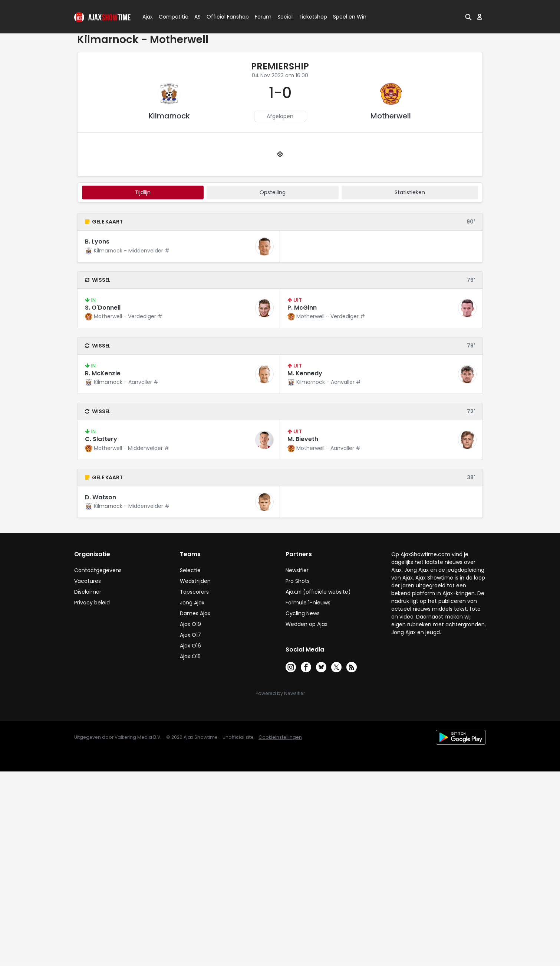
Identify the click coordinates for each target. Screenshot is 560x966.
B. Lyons (97, 242)
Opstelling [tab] (273, 192)
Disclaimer (88, 592)
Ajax (147, 17)
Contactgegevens (98, 570)
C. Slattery (101, 439)
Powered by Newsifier (280, 693)
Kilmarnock (169, 116)
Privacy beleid (92, 603)
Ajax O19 (190, 624)
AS (197, 17)
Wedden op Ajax (307, 624)
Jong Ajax (192, 603)
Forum (263, 17)
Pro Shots (298, 581)
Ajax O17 (190, 635)
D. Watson (101, 497)
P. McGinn (302, 308)
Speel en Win (350, 17)
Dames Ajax (195, 613)
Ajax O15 (190, 656)
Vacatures (88, 581)
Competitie (171, 17)
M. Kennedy (305, 373)
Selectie (190, 570)
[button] (468, 17)
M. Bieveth (303, 439)
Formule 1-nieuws (308, 603)
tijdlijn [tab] (143, 192)
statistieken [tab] (410, 192)
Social (284, 17)
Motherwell (391, 116)
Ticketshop (313, 17)
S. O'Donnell (103, 308)
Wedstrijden (195, 581)
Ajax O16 (190, 646)
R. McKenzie (103, 373)
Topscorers (194, 592)
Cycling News (303, 613)
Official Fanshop (223, 17)
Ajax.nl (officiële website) (318, 592)
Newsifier (297, 570)
